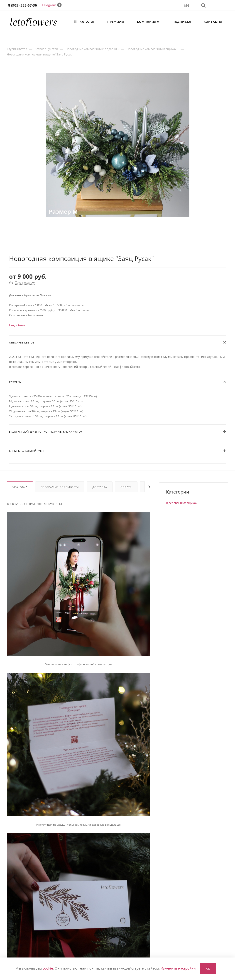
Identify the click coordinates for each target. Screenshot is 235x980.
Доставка (100, 487)
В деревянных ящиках (182, 503)
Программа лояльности (60, 487)
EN (186, 5)
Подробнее (17, 325)
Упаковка (20, 487)
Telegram (49, 5)
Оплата (126, 487)
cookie (48, 968)
